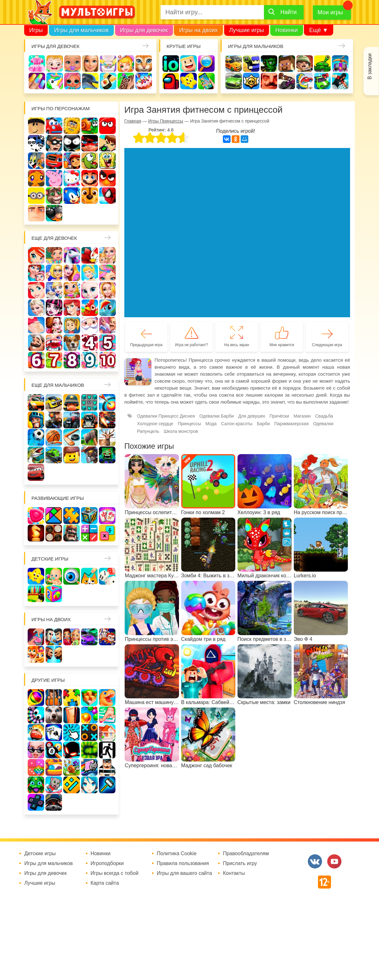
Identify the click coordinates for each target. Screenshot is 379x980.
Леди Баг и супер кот (90, 143)
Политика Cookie (177, 854)
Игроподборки (107, 863)
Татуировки (126, 81)
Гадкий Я (36, 213)
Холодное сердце (36, 308)
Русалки (72, 308)
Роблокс (36, 126)
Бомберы (54, 213)
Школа (54, 255)
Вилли (54, 126)
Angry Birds (107, 178)
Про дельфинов (90, 81)
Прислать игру (240, 863)
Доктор (126, 64)
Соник (72, 196)
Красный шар (107, 126)
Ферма (90, 308)
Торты (144, 81)
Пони (107, 308)
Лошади (72, 255)
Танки (322, 64)
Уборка (108, 64)
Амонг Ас (171, 81)
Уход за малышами (72, 64)
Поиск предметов (206, 64)
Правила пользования (183, 863)
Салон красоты (237, 424)
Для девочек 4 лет (90, 343)
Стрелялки (251, 64)
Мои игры (330, 12)
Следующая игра (327, 345)
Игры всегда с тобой (115, 873)
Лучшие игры (247, 30)
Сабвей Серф (72, 161)
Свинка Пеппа (54, 178)
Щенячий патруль (90, 196)
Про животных (72, 343)
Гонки (234, 64)
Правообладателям (246, 854)
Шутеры (287, 81)
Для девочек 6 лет (36, 360)
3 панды (36, 143)
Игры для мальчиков (81, 30)
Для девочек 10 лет (107, 360)
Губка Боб (107, 161)
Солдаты (305, 64)
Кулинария (108, 81)
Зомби (269, 64)
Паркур (340, 81)
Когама (189, 64)
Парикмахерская (107, 273)
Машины (234, 81)
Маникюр (37, 81)
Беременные (36, 325)
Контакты (234, 873)
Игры (36, 30)
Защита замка (340, 64)
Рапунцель (148, 431)
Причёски (72, 273)
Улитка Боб (90, 126)
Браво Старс (251, 81)
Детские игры (189, 81)
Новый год (90, 325)
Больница (54, 273)
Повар (36, 343)
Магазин (72, 290)
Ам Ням (90, 161)
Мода (211, 424)
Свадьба (107, 290)
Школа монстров (54, 308)
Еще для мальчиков (58, 385)
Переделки (107, 325)
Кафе (54, 290)
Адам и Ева (72, 126)
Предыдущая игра (146, 345)
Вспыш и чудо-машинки (54, 161)
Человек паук (107, 196)
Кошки (144, 64)
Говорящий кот (54, 196)
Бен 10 (107, 143)
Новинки (287, 30)
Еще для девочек (54, 238)
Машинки (322, 81)
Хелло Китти (72, 178)
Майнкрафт (287, 64)
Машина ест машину (305, 81)
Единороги (55, 81)
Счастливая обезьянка (36, 178)
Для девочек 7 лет (54, 360)
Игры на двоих (198, 30)
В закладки (370, 66)
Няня (107, 255)
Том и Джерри (36, 161)
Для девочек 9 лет (90, 360)
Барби (90, 64)
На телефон (206, 81)
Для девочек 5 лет (107, 343)
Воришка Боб (54, 143)
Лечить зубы (54, 343)
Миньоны (36, 196)
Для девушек (252, 416)
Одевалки (37, 64)
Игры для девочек (144, 30)
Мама (36, 273)
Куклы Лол (72, 81)
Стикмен (72, 143)
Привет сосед (269, 81)
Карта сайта (105, 883)
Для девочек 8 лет (72, 360)
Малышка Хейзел (55, 64)
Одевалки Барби (217, 416)
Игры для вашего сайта (184, 873)
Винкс (36, 255)
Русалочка (36, 290)
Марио (90, 178)
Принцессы (90, 273)
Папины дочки (72, 325)
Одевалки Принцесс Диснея (54, 325)
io (171, 64)
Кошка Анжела (90, 290)
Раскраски (90, 255)
